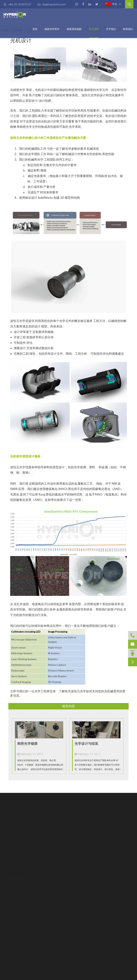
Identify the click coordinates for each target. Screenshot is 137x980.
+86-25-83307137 (17, 4)
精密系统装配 (74, 29)
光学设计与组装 (86, 743)
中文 (111, 4)
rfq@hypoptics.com (52, 4)
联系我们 (128, 29)
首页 (35, 29)
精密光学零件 (52, 29)
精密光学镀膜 (27, 743)
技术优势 (94, 29)
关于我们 (111, 29)
